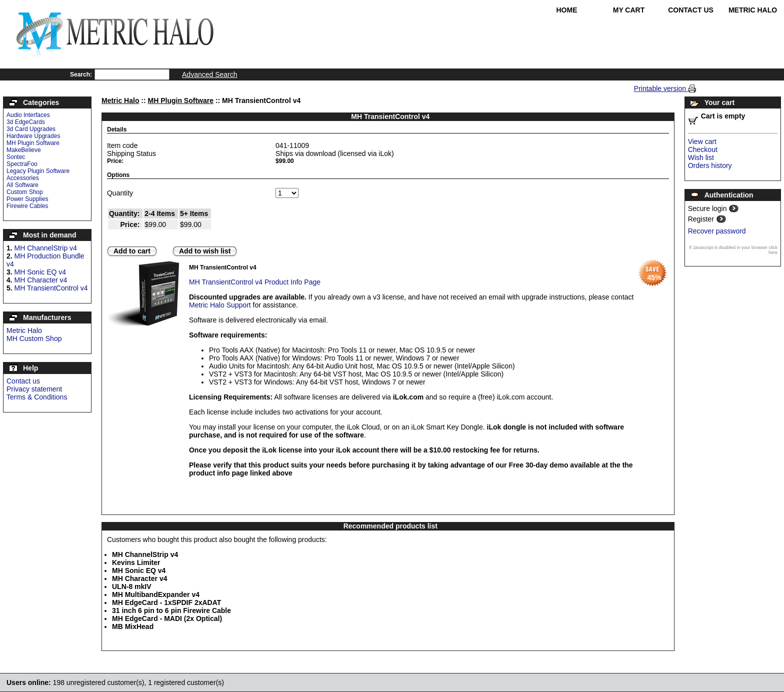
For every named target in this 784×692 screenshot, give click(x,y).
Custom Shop (25, 192)
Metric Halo (753, 10)
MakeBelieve (24, 150)
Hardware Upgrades (33, 136)
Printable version (661, 88)
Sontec (16, 157)
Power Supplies (27, 199)
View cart (702, 141)
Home (567, 10)
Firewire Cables (27, 206)
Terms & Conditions (37, 397)
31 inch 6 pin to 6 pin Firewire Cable (171, 610)
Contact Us (691, 10)
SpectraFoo (22, 164)
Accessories (23, 178)
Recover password (717, 231)
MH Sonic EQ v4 (40, 272)
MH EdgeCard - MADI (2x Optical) (167, 618)
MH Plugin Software (33, 143)
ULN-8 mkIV (132, 586)
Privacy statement (34, 389)
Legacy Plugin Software (38, 171)
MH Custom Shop (34, 338)
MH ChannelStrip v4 (46, 248)
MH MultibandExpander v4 (156, 594)
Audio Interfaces (28, 115)
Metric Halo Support (220, 305)
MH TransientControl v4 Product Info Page (255, 282)
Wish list (701, 157)
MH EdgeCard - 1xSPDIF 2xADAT (166, 602)
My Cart (629, 10)
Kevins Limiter (136, 562)
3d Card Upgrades (31, 129)
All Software (22, 185)
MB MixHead (133, 626)
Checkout (703, 149)
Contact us (23, 381)
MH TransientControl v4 (51, 288)
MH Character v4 (41, 280)
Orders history (710, 165)
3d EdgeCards (26, 122)
